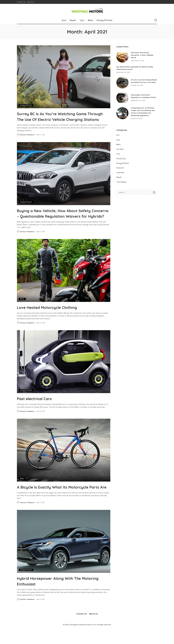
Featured (120, 168)
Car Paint (120, 149)
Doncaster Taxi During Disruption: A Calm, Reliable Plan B (143, 55)
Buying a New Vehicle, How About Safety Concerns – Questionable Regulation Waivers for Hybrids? (56, 221)
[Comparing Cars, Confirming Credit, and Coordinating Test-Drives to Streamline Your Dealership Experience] (122, 113)
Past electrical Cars (40, 409)
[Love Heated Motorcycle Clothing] (64, 281)
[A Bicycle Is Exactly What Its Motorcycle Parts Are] (64, 461)
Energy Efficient (26, 105)
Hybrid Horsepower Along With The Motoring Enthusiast (58, 597)
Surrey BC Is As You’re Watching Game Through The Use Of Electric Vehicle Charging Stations (62, 119)
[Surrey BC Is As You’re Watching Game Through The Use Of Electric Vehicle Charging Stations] (64, 77)
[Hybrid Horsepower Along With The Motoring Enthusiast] (64, 558)
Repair (119, 177)
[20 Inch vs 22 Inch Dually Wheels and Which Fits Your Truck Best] (122, 83)
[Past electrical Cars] (64, 372)
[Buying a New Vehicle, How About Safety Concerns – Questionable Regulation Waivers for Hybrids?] (64, 179)
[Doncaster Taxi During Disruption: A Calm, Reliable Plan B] (122, 57)
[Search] (156, 20)
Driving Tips (121, 159)
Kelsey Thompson (27, 140)
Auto (118, 140)
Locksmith (120, 173)
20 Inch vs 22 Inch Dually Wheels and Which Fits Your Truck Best (143, 81)
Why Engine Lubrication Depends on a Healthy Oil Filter (142, 96)
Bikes (22, 310)
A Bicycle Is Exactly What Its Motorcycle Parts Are (64, 500)
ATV (118, 135)
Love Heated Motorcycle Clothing (56, 318)
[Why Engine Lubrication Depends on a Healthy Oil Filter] (122, 98)
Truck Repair (121, 182)
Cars (118, 154)
